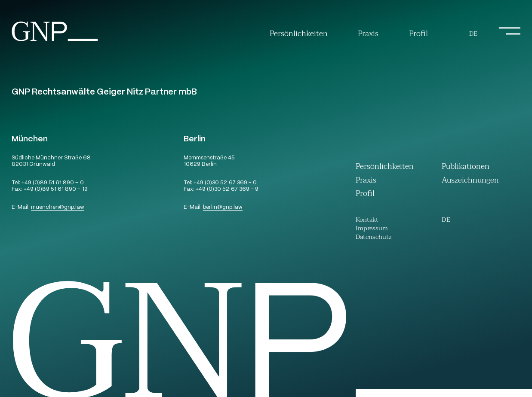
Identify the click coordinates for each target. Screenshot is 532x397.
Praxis (368, 34)
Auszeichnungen (470, 181)
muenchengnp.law (58, 208)
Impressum (372, 229)
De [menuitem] (473, 34)
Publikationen (466, 167)
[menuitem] (473, 34)
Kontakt (367, 221)
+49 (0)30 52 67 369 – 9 (227, 190)
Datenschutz (374, 238)
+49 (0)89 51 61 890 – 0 (52, 183)
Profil (418, 34)
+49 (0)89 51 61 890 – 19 (55, 190)
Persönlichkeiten (299, 34)
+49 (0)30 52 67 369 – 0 (225, 183)
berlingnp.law (223, 208)
